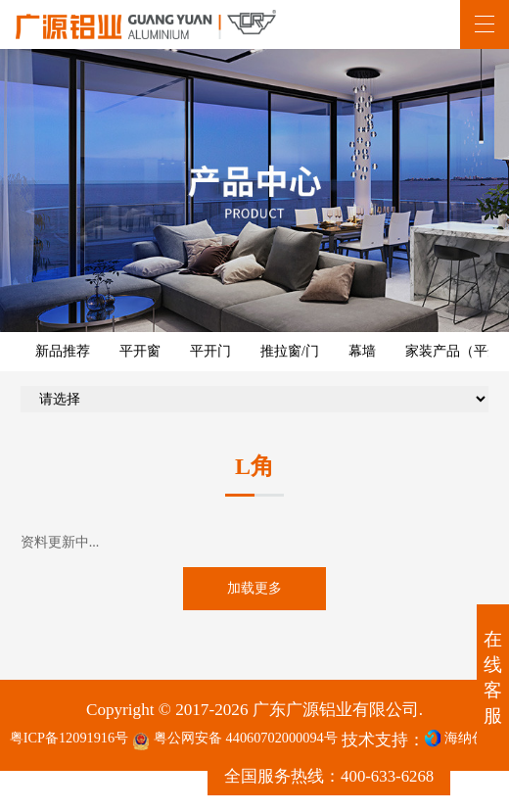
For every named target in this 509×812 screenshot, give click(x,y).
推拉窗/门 (290, 351)
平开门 (210, 351)
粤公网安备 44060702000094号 (277, 753)
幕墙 (362, 351)
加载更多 (254, 595)
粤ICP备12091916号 (79, 751)
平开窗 (140, 351)
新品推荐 (63, 351)
